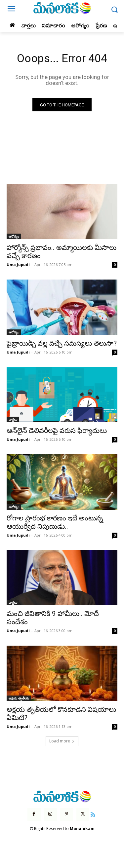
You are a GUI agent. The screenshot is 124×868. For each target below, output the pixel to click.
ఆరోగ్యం (14, 236)
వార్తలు (13, 419)
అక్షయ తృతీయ (19, 698)
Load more (62, 741)
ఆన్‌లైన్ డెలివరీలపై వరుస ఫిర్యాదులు (57, 431)
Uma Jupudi (18, 264)
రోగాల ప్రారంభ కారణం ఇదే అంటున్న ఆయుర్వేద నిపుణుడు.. (55, 522)
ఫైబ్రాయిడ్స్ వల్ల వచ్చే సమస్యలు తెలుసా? (62, 343)
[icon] (93, 814)
